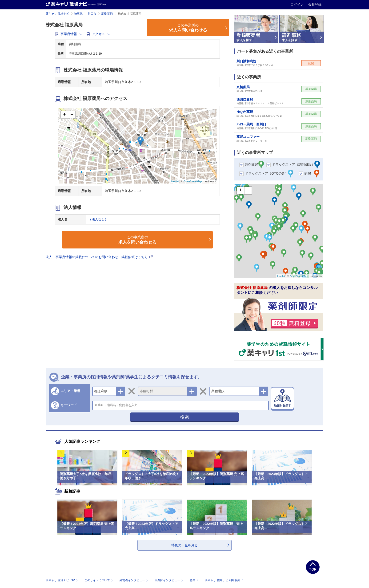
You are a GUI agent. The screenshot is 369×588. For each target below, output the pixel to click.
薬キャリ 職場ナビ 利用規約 (224, 580)
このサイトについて (99, 580)
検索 (184, 417)
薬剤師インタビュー (169, 580)
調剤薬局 (107, 14)
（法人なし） (98, 219)
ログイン (297, 4)
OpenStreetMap (193, 181)
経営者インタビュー (134, 580)
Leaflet (175, 181)
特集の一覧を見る (184, 545)
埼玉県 (78, 14)
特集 (195, 580)
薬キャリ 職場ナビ (57, 14)
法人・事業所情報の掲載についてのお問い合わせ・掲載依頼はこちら (99, 257)
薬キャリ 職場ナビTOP (62, 580)
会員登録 (315, 4)
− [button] (72, 115)
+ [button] (64, 115)
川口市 (92, 14)
